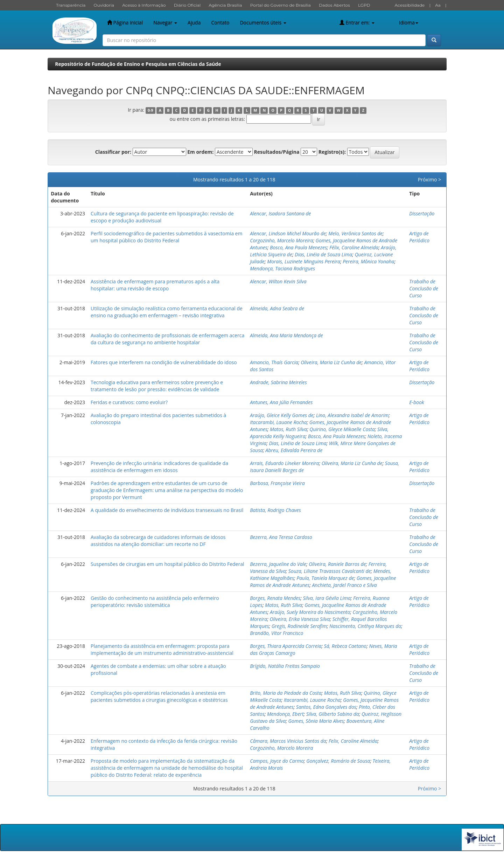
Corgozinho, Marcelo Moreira (281, 240)
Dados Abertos (334, 5)
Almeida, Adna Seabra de (277, 308)
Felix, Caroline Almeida (353, 741)
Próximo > (429, 179)
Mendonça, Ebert (285, 714)
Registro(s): (332, 152)
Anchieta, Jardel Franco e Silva (345, 585)
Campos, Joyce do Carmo (277, 761)
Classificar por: (113, 152)
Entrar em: (357, 23)
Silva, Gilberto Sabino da (333, 714)
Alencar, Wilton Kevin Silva (278, 281)
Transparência (71, 5)
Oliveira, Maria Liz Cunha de (331, 362)
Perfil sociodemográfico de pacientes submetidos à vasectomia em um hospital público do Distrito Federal (166, 237)
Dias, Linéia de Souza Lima (323, 254)
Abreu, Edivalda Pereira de (294, 450)
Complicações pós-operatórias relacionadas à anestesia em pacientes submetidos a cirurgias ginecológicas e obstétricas (159, 696)
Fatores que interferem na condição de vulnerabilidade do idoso (164, 362)
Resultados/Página (277, 152)
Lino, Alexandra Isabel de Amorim (352, 415)
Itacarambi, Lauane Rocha (278, 422)
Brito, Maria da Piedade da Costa (286, 693)
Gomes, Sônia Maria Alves (316, 721)
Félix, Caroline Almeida (354, 247)
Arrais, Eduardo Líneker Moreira (284, 463)
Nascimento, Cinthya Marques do (365, 626)
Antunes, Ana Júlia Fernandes (281, 402)
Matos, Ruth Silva (288, 429)
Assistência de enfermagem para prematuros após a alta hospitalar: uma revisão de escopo (155, 285)
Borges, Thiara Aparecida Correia (286, 646)
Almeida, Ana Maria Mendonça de (286, 335)
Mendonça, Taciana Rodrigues (282, 268)
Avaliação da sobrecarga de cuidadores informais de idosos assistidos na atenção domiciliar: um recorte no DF (158, 541)
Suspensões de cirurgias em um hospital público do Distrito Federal (167, 564)
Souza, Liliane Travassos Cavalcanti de (330, 571)
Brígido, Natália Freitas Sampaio (285, 666)
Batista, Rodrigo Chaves (275, 510)
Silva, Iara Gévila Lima (327, 598)
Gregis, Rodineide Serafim (299, 626)
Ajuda (194, 23)
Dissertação (422, 213)
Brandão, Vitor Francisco (276, 633)
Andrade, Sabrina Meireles (278, 382)
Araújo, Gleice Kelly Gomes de (282, 415)
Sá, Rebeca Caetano (345, 646)
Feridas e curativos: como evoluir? (129, 402)
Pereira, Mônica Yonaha (369, 261)
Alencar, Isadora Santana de (280, 213)
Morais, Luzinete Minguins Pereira (304, 261)
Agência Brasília (225, 5)
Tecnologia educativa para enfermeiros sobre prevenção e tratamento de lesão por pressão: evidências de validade (157, 386)
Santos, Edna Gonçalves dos (326, 707)
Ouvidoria (104, 5)
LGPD (364, 5)
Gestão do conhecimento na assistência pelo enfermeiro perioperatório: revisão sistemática (155, 601)
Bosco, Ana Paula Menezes (298, 247)
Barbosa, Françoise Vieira (277, 483)
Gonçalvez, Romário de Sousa (338, 761)
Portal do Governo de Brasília (281, 5)
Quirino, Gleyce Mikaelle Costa (342, 429)
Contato (220, 23)
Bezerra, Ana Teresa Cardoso (281, 537)
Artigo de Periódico (419, 237)
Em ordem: (200, 152)
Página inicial (125, 23)
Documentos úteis (263, 23)
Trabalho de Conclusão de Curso (424, 288)
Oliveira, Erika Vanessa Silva (300, 619)
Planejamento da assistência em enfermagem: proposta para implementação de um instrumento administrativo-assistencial (162, 649)
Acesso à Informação (144, 5)
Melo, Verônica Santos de (355, 233)
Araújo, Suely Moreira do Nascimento (310, 612)
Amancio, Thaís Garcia (274, 362)
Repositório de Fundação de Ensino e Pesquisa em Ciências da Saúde (138, 64)
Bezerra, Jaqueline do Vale (278, 564)
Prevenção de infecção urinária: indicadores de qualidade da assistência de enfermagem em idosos (159, 467)
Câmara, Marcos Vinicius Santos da (288, 741)
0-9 (150, 110)
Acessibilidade (410, 5)
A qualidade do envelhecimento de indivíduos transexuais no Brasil (167, 510)
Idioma (409, 23)
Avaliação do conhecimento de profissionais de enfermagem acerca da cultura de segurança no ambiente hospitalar (167, 339)
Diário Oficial (187, 5)
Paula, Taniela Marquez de (325, 578)
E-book (416, 402)
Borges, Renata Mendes (275, 598)
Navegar (165, 23)
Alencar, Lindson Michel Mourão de (288, 233)
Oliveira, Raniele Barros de (337, 564)
